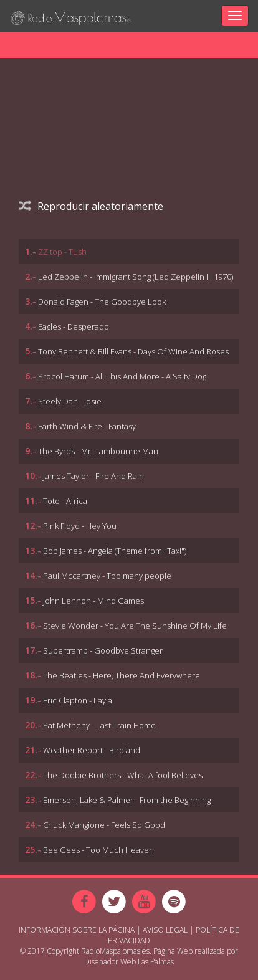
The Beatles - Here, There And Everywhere (122, 675)
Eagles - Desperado (74, 326)
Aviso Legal (165, 930)
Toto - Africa (65, 501)
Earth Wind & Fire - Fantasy (87, 426)
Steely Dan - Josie (70, 401)
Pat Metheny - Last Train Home (99, 725)
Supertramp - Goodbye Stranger (103, 650)
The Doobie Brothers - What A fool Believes (123, 775)
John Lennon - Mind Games (93, 601)
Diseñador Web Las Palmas (129, 962)
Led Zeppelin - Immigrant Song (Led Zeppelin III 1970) (136, 277)
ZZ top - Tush (62, 252)
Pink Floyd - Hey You (80, 526)
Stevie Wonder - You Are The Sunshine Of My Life (135, 626)
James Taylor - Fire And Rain (93, 476)
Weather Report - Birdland (92, 750)
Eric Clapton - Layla (78, 700)
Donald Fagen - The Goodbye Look (102, 302)
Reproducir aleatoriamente (91, 206)
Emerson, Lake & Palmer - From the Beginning (127, 800)
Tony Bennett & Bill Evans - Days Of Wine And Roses (133, 351)
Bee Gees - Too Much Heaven (98, 850)
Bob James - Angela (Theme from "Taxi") (115, 551)
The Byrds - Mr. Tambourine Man (98, 451)
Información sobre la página (77, 930)
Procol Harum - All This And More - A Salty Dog (122, 376)
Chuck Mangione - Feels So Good (104, 825)
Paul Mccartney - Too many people (107, 576)
